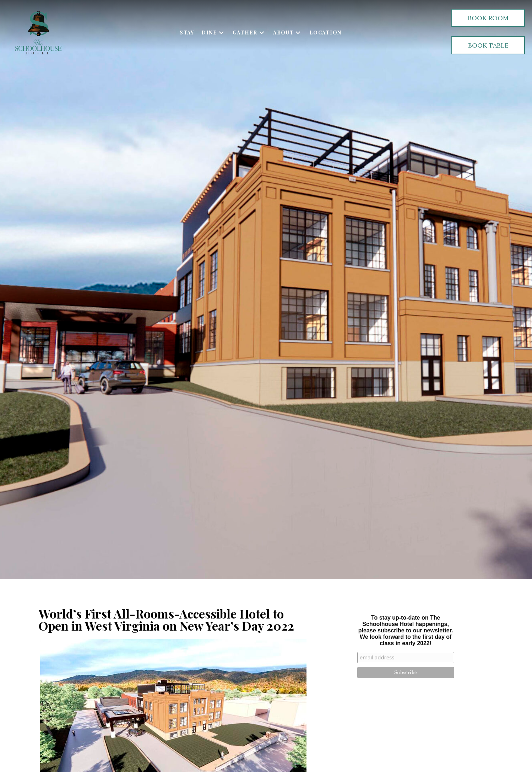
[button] (221, 33)
